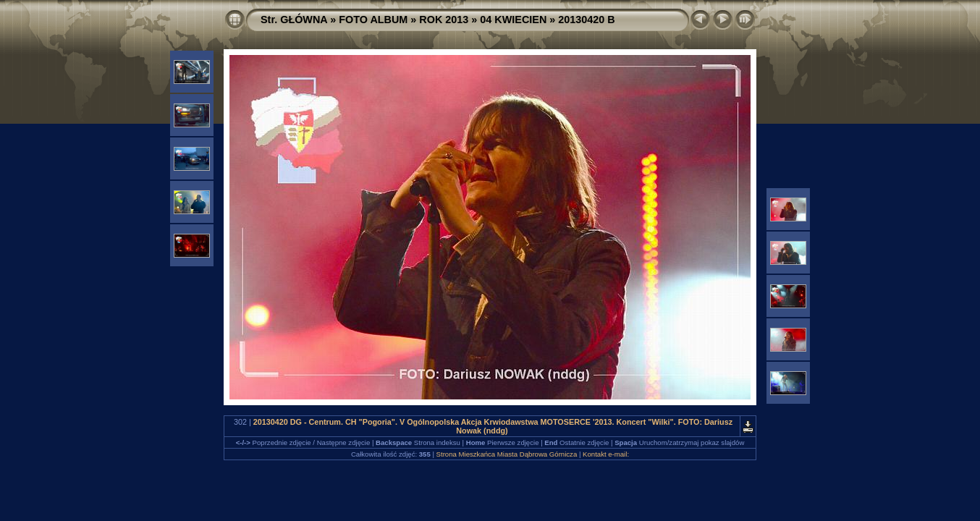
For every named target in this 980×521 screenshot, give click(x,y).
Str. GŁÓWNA (294, 20)
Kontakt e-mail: (606, 454)
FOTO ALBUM (373, 20)
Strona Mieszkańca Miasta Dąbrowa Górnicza (507, 454)
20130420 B (586, 20)
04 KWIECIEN (513, 20)
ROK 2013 (444, 20)
